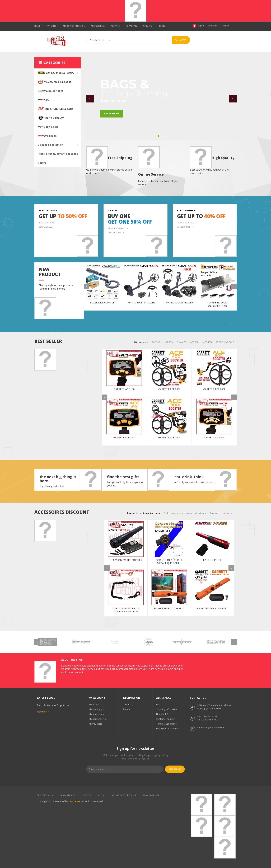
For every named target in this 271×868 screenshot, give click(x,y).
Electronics (45, 795)
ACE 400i (207, 342)
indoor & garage (47, 223)
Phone (102, 795)
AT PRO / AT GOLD (225, 342)
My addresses (96, 714)
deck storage (45, 227)
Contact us (128, 704)
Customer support (166, 719)
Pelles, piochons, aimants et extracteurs (185, 513)
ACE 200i (156, 342)
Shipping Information (167, 709)
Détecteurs (141, 342)
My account (97, 698)
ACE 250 (169, 342)
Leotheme (74, 801)
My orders (94, 704)
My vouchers (96, 724)
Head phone (67, 795)
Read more (43, 712)
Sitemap (127, 709)
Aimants (228, 513)
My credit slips (96, 709)
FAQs (159, 704)
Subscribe (175, 769)
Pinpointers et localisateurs (144, 513)
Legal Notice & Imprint (167, 729)
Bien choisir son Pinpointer (53, 705)
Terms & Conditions (166, 724)
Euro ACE (181, 342)
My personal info (98, 719)
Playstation (151, 795)
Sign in (198, 26)
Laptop (86, 795)
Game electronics (124, 795)
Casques (215, 513)
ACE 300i (195, 342)
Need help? (162, 714)
